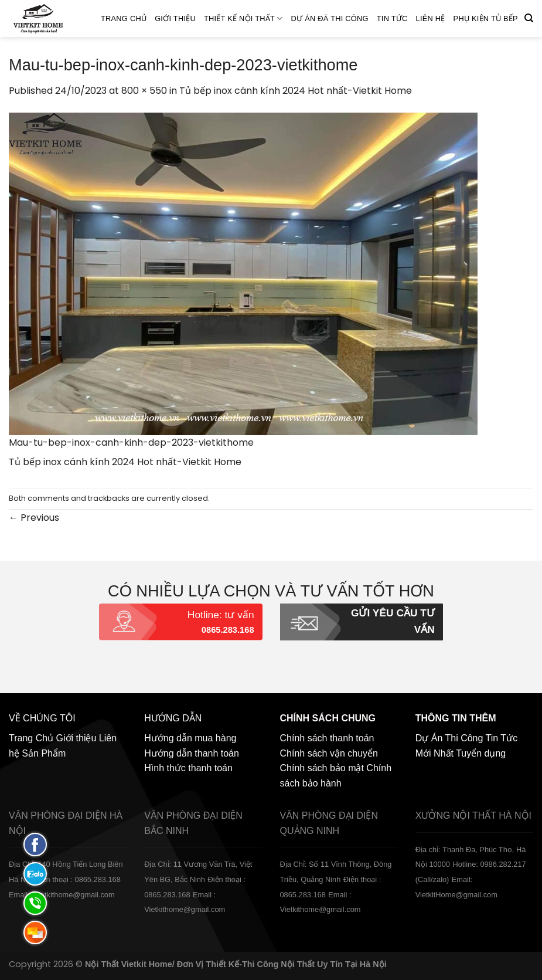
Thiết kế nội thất (243, 18)
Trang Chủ (124, 18)
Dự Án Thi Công (449, 738)
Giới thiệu (175, 18)
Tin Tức (392, 18)
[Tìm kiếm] (529, 18)
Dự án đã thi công (330, 18)
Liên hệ (431, 18)
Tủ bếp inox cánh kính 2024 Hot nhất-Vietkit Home (296, 91)
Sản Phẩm (44, 753)
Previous (34, 518)
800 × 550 (144, 91)
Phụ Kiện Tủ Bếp (486, 18)
